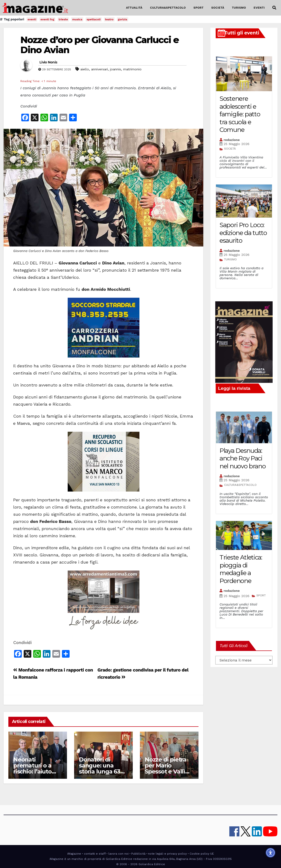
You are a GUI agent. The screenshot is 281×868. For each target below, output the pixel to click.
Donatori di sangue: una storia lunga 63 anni (100, 768)
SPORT (199, 8)
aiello (85, 69)
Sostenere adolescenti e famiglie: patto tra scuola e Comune (240, 114)
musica (77, 19)
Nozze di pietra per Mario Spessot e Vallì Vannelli (165, 768)
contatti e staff (95, 854)
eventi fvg (47, 19)
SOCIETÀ (218, 8)
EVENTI (259, 8)
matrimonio (132, 69)
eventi (32, 19)
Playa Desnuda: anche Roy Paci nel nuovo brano (243, 458)
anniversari (99, 69)
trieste (63, 19)
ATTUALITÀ (134, 8)
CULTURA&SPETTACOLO (168, 8)
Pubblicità (138, 854)
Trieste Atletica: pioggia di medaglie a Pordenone (241, 569)
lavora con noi (118, 854)
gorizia (123, 19)
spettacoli (94, 19)
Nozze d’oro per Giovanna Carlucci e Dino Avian (100, 45)
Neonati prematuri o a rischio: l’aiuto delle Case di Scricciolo (32, 771)
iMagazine (74, 854)
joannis (116, 69)
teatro (109, 19)
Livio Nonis (48, 62)
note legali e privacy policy (167, 854)
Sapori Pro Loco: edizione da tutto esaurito (243, 233)
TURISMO (239, 8)
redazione (232, 140)
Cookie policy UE (202, 854)
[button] (274, 8)
